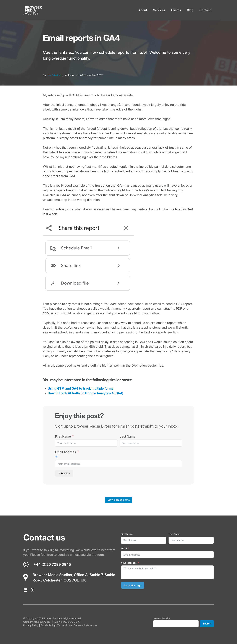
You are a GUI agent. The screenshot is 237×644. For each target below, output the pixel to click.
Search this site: (162, 618)
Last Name (128, 436)
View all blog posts (119, 500)
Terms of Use (65, 625)
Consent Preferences (85, 625)
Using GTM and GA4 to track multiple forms (81, 388)
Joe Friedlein (54, 75)
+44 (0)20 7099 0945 (52, 564)
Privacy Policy (31, 625)
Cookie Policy (48, 625)
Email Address (66, 452)
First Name (63, 436)
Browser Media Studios (52, 575)
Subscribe (64, 473)
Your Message (129, 563)
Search (207, 624)
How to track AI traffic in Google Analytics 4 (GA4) (85, 393)
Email (124, 548)
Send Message (133, 585)
